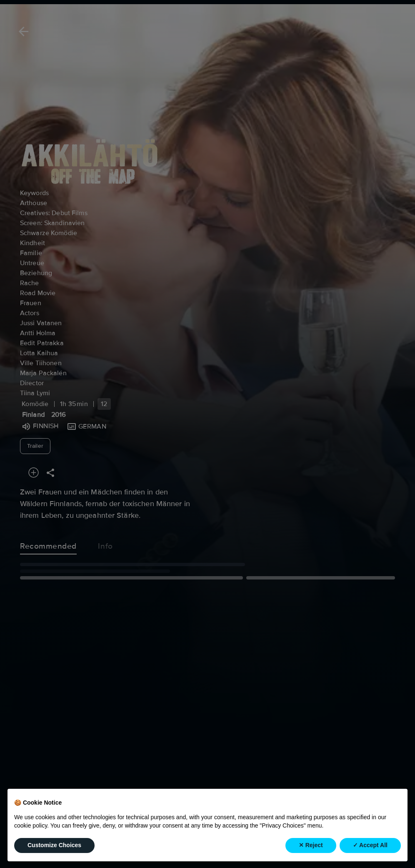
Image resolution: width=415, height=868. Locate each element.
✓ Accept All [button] (370, 845)
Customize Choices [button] (54, 845)
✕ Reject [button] (311, 845)
